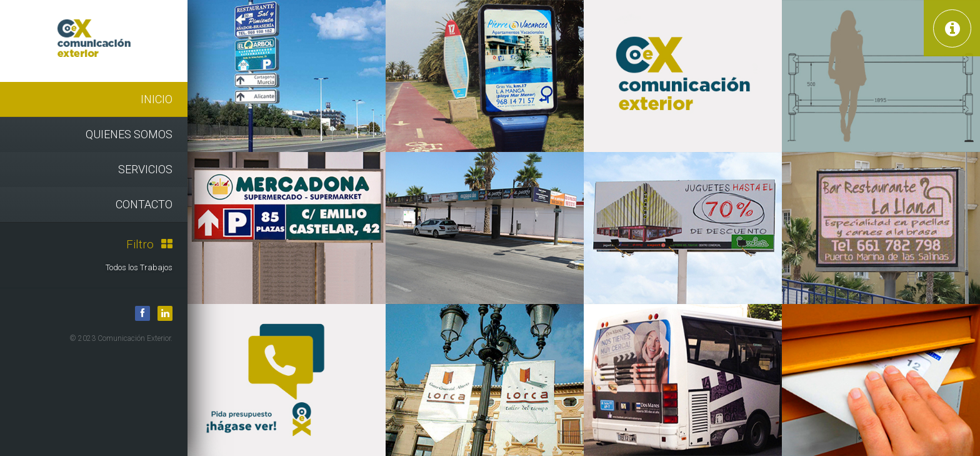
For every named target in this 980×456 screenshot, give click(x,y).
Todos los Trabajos (139, 267)
